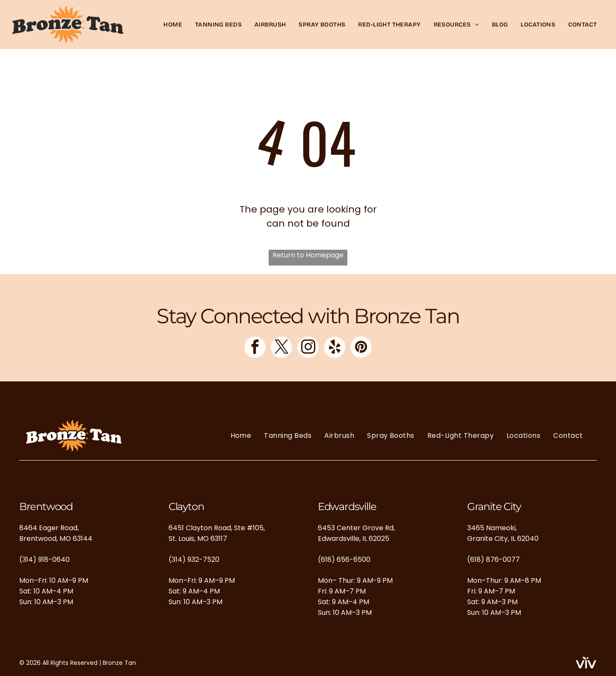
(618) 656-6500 (344, 559)
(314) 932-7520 (194, 559)
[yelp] (335, 348)
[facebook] (255, 348)
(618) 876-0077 (493, 559)
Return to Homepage (308, 255)
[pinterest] (361, 348)
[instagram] (308, 348)
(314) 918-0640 (44, 559)
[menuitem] (173, 25)
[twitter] (281, 348)
